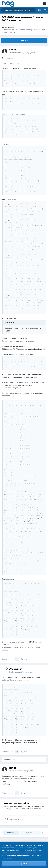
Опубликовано (22, 53)
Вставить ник (7, 659)
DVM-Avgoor (15, 669)
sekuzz (11, 27)
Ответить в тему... (14, 819)
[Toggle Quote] (6, 322)
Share (11, 833)
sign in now (15, 809)
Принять (24, 864)
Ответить (24, 40)
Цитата (24, 659)
